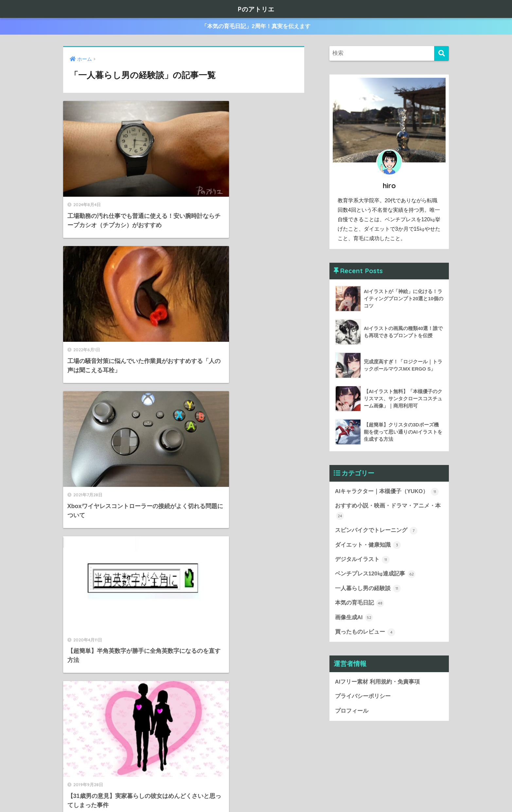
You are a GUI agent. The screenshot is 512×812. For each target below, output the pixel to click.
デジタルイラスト (362, 560)
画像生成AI (354, 619)
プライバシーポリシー (363, 698)
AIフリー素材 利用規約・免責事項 (377, 683)
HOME (256, 786)
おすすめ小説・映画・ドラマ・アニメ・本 (388, 512)
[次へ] (209, 742)
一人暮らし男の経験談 (368, 589)
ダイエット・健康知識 (368, 546)
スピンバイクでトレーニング (376, 531)
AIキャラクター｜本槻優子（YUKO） (387, 492)
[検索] (441, 53)
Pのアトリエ (256, 9)
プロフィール (352, 712)
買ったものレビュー (365, 633)
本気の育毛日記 (360, 604)
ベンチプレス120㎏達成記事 (375, 575)
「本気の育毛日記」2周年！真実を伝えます (256, 27)
